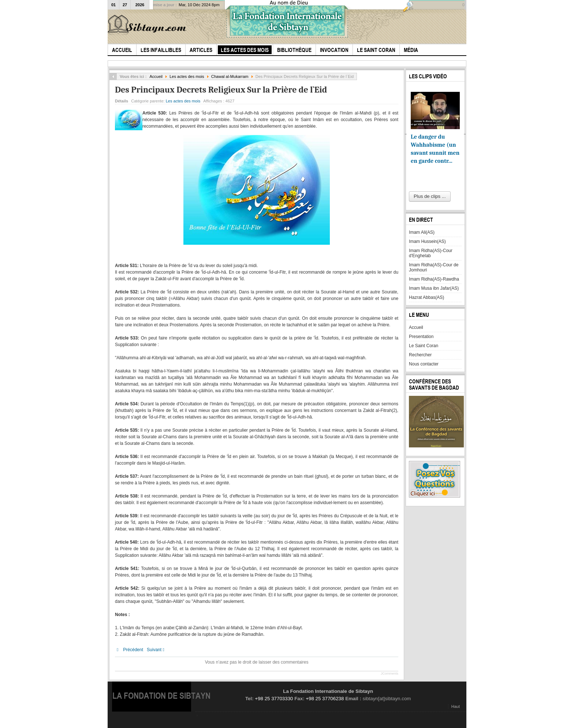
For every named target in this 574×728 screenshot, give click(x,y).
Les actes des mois (187, 76)
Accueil (156, 76)
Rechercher (420, 355)
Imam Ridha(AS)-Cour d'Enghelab (431, 253)
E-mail (394, 100)
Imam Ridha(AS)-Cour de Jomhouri (434, 267)
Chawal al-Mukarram (230, 76)
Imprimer (386, 100)
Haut (456, 706)
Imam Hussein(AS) (427, 241)
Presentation (421, 337)
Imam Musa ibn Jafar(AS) (434, 288)
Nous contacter (424, 364)
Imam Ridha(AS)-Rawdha (434, 279)
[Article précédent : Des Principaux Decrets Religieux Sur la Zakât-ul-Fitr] (130, 650)
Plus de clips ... (430, 196)
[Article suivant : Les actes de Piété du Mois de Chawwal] (157, 650)
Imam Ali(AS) (422, 232)
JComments (389, 673)
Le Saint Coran (424, 346)
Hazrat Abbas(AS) (426, 297)
